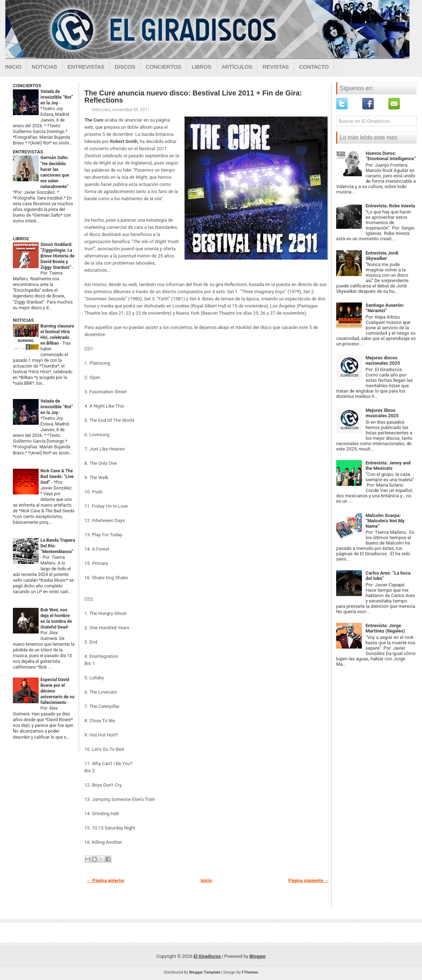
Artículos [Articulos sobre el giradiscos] (237, 67)
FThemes (250, 972)
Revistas (276, 67)
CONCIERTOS (27, 86)
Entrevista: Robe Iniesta (390, 206)
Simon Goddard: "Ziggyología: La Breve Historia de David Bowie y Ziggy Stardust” (57, 256)
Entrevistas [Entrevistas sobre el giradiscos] (86, 67)
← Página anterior (105, 880)
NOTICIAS (23, 320)
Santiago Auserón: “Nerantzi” (385, 308)
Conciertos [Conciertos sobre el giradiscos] (163, 67)
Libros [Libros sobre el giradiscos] (202, 67)
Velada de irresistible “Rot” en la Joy (57, 97)
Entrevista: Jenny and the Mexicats (388, 466)
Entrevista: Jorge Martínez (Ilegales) (385, 628)
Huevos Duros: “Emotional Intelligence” (391, 156)
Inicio (13, 67)
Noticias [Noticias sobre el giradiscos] (45, 67)
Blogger (258, 956)
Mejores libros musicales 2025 (382, 413)
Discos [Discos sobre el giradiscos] (125, 67)
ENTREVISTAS (28, 152)
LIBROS (21, 239)
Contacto (314, 67)
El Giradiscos (207, 956)
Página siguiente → (309, 880)
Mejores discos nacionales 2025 (383, 360)
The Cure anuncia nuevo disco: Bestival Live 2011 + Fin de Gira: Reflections (193, 97)
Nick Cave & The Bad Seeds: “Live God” (57, 477)
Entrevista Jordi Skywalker (382, 256)
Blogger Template (205, 972)
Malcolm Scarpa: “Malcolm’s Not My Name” (385, 521)
